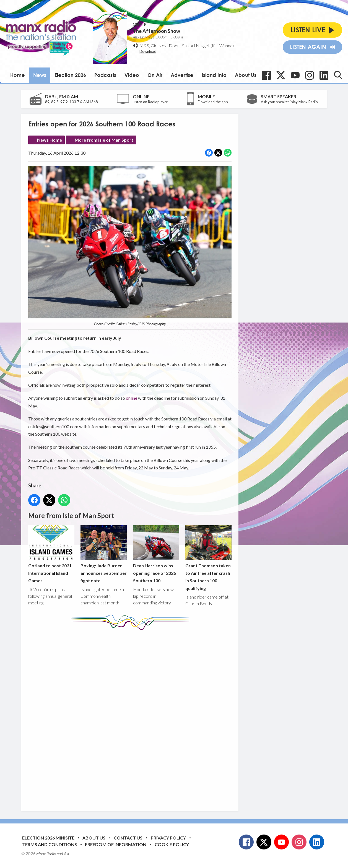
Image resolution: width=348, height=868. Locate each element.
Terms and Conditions (50, 844)
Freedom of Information (116, 844)
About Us (246, 75)
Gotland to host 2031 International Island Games (51, 554)
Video (132, 75)
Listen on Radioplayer (150, 102)
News (40, 75)
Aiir (67, 854)
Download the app (213, 102)
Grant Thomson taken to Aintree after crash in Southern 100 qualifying (208, 558)
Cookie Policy (172, 844)
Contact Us (128, 838)
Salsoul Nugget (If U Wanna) (208, 46)
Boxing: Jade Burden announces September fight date (104, 554)
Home (18, 75)
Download (148, 51)
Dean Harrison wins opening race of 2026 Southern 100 (156, 554)
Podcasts (105, 75)
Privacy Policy (168, 838)
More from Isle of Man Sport (104, 140)
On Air (155, 75)
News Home (50, 140)
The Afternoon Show (156, 31)
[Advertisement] (132, 716)
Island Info (214, 75)
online (132, 398)
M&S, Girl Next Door (159, 46)
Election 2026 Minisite (48, 838)
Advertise (182, 75)
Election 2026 (70, 75)
